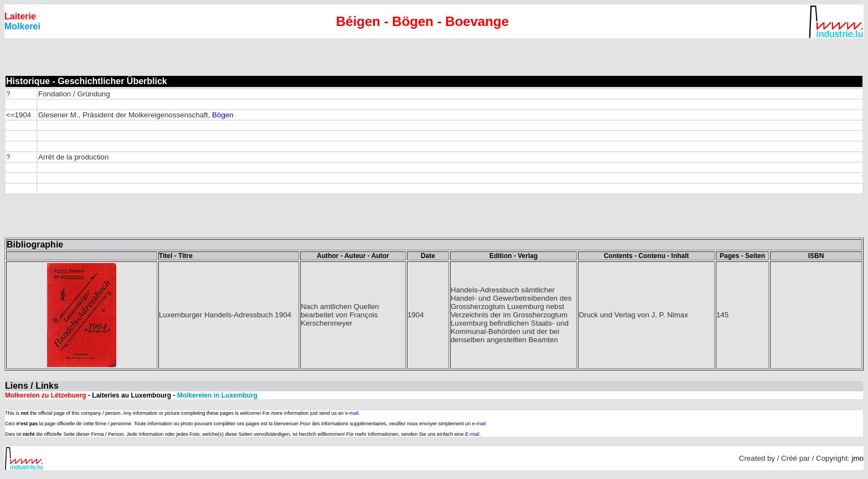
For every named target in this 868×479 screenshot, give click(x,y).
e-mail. (352, 413)
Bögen (223, 115)
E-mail (472, 434)
